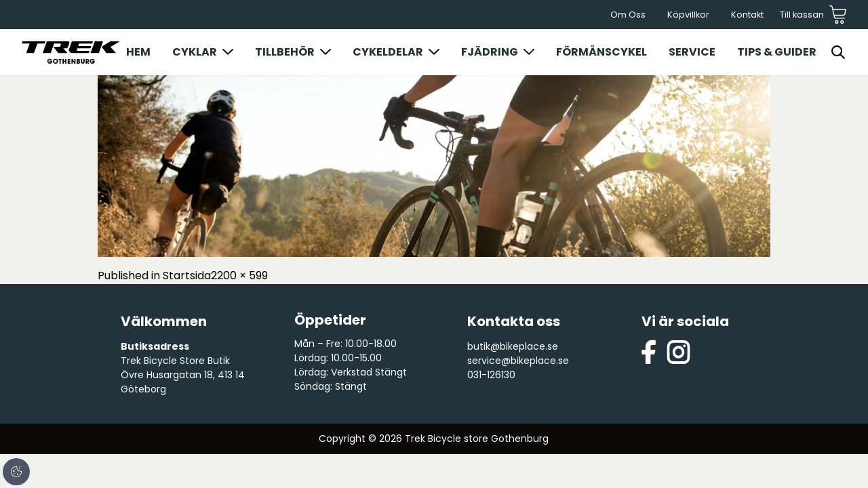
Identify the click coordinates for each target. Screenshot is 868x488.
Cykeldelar (388, 52)
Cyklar (195, 52)
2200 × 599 (239, 276)
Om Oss (628, 15)
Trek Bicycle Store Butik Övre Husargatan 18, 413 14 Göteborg (183, 375)
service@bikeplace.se (518, 361)
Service (692, 52)
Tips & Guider (777, 52)
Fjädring (490, 52)
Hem (138, 52)
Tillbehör (285, 52)
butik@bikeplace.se (513, 346)
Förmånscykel (601, 52)
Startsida (187, 276)
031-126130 (491, 375)
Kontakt (747, 15)
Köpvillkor (688, 15)
